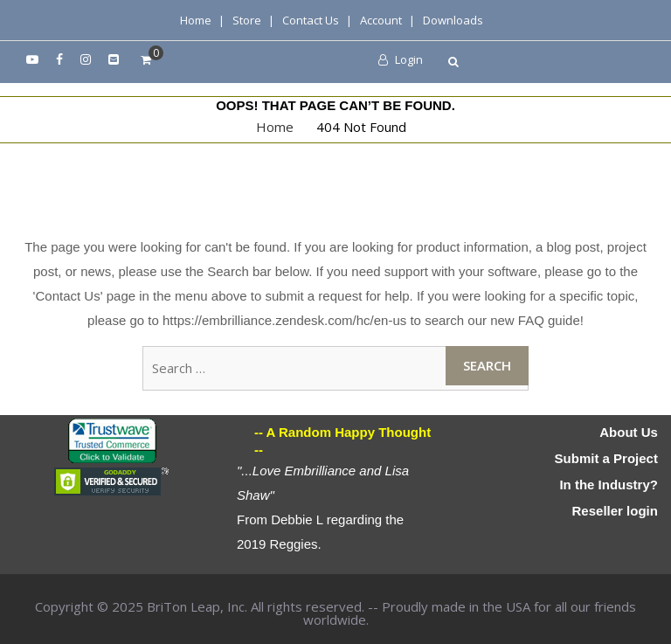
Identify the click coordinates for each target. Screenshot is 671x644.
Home (196, 20)
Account (381, 20)
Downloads (453, 20)
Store (247, 20)
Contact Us (311, 20)
